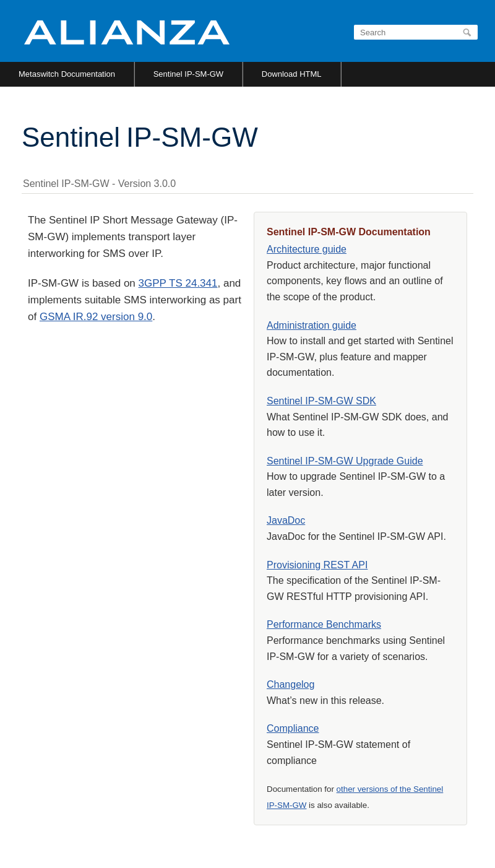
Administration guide (312, 325)
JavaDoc (286, 520)
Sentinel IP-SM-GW (188, 74)
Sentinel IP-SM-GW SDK (321, 401)
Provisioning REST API (317, 565)
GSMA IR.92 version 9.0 (96, 317)
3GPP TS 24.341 (178, 283)
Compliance (293, 728)
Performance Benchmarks (324, 624)
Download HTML (292, 74)
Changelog (291, 684)
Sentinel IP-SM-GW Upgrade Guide (345, 461)
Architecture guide (307, 249)
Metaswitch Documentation (67, 74)
